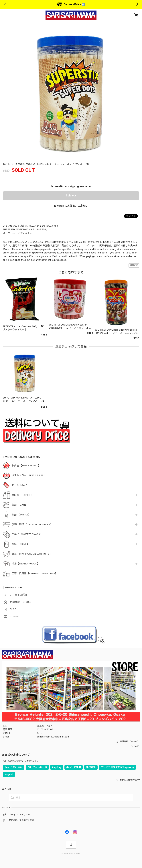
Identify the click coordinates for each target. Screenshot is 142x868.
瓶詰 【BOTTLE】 (21, 515)
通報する (134, 265)
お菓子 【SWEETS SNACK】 (27, 534)
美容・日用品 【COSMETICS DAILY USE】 (34, 573)
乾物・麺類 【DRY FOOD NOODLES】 (32, 524)
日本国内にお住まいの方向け (71, 206)
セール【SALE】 (21, 485)
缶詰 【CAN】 (19, 505)
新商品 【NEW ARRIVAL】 (26, 466)
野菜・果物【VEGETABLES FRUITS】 (32, 554)
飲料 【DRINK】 (20, 544)
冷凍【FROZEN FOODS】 (26, 564)
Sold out (71, 196)
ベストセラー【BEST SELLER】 (29, 475)
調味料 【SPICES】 (23, 495)
